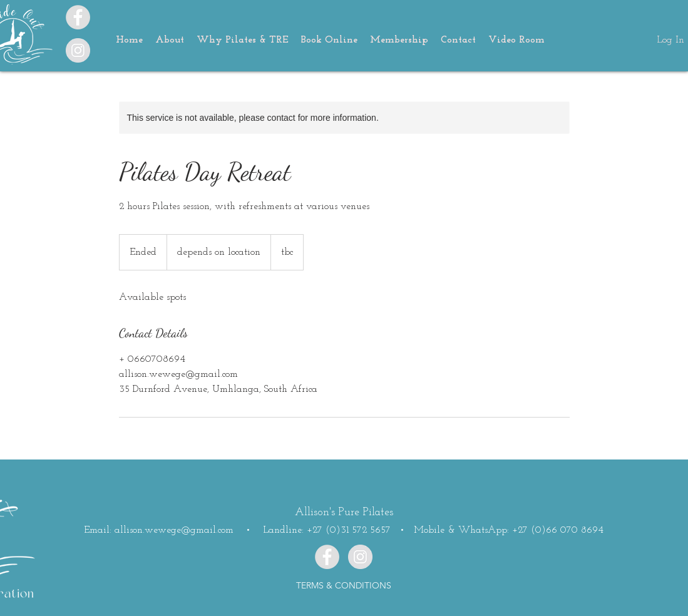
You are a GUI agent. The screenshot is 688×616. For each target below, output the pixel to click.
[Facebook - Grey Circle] (78, 17)
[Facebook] (327, 557)
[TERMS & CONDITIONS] (344, 586)
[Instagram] (78, 50)
